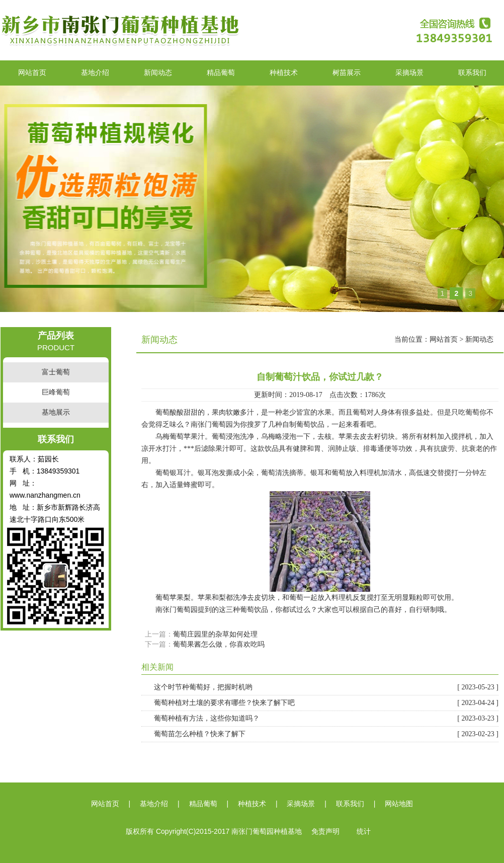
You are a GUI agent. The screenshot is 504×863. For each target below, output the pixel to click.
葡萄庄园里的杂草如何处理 (215, 634)
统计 (364, 832)
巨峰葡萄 (56, 392)
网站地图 (399, 804)
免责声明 (325, 832)
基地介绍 (95, 73)
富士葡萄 (56, 372)
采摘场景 (409, 73)
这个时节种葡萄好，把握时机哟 (326, 687)
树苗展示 (347, 73)
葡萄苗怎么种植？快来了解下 (326, 734)
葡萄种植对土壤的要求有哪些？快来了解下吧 (326, 703)
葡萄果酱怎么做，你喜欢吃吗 (219, 644)
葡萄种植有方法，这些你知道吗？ (326, 719)
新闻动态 (158, 73)
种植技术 (284, 73)
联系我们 (472, 73)
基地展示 (56, 412)
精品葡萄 (221, 73)
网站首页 (32, 73)
